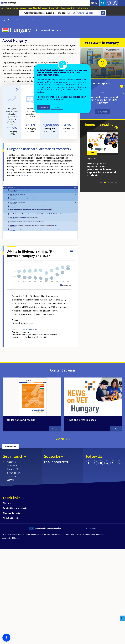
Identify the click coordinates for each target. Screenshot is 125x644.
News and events (11, 611)
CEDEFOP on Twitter (95, 561)
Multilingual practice (35, 632)
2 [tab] (105, 183)
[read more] (26, 175)
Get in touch (13, 554)
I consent (44, 107)
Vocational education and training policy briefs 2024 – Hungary (103, 100)
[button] (6, 638)
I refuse (57, 107)
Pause (122, 86)
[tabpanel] (102, 153)
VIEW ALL (60, 537)
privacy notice (57, 99)
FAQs (4, 632)
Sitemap (16, 636)
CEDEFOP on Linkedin (107, 561)
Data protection (98, 632)
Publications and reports (21, 518)
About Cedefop (10, 616)
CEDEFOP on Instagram (113, 561)
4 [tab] (112, 183)
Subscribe (52, 554)
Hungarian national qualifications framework (39, 149)
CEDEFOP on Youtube (101, 561)
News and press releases (81, 518)
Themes (7, 601)
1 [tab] (101, 183)
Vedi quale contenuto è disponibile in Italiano (71, 8)
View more (102, 112)
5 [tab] (116, 183)
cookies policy (79, 97)
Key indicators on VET (32, 330)
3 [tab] (109, 183)
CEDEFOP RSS (119, 561)
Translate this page (84, 13)
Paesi (10, 20)
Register (115, 3)
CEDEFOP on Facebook (89, 561)
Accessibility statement (17, 632)
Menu (122, 3)
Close (103, 13)
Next (115, 146)
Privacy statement (83, 632)
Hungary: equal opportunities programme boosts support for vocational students (102, 169)
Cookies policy (68, 632)
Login (109, 3)
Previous (90, 146)
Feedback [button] (122, 618)
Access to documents (53, 632)
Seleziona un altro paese (47, 30)
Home (4, 19)
